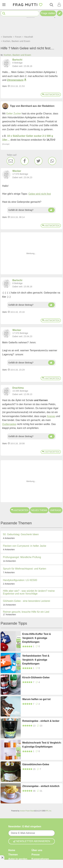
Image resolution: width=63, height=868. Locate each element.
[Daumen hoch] (51, 210)
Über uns (37, 850)
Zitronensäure (15, 80)
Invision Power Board (27, 811)
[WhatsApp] (52, 161)
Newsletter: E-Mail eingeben (25, 826)
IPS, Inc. (49, 811)
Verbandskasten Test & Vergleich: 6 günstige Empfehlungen (36, 660)
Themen (13, 854)
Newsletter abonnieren (32, 841)
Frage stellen (48, 13)
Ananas (51, 416)
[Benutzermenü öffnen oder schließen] (59, 5)
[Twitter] (38, 161)
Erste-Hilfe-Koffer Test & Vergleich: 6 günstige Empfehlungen (37, 638)
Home (12, 850)
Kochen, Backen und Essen (17, 55)
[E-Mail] (11, 161)
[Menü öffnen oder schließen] (4, 5)
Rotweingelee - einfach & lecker (41, 721)
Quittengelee (9, 424)
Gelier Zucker (14, 114)
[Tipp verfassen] (60, 13)
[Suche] (51, 5)
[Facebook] (25, 161)
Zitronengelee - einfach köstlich (41, 786)
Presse (36, 854)
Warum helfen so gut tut (36, 699)
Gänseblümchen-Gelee (36, 764)
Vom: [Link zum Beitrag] (5, 86)
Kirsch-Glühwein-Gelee (36, 677)
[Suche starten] (4, 13)
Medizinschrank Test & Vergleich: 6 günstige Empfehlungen (42, 745)
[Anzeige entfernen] (2, 857)
